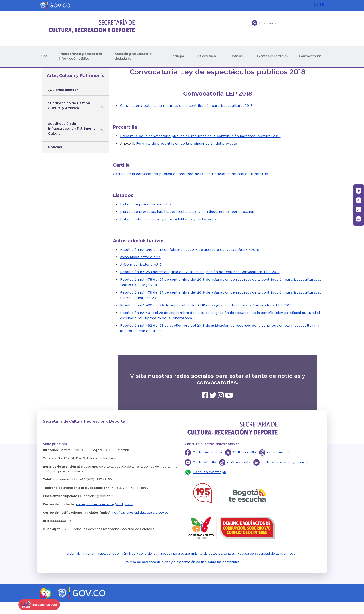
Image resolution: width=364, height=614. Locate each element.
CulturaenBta (245, 452)
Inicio (44, 56)
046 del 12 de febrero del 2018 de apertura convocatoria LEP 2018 (202, 250)
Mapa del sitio (108, 553)
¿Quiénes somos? (63, 90)
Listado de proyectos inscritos (146, 204)
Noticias (236, 56)
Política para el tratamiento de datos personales (198, 553)
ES (322, 4)
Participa (177, 56)
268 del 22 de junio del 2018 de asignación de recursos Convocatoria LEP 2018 (212, 272)
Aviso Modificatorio (137, 257)
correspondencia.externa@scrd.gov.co (105, 504)
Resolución (130, 250)
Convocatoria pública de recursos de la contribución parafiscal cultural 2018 (186, 105)
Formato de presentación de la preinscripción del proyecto (187, 143)
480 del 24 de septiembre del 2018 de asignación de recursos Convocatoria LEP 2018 (218, 305)
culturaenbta (279, 452)
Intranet (88, 553)
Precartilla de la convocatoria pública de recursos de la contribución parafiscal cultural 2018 (200, 136)
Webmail (73, 553)
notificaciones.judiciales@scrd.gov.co (140, 512)
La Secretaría (206, 56)
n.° (143, 250)
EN (316, 4)
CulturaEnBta (205, 462)
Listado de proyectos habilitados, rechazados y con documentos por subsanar (187, 212)
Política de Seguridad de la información (268, 553)
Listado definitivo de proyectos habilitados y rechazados (168, 219)
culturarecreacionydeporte (285, 462)
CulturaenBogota (207, 452)
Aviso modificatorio (137, 264)
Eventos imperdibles (272, 56)
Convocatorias (310, 56)
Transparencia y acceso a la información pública (80, 56)
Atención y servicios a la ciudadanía (133, 56)
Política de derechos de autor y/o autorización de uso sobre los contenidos (182, 562)
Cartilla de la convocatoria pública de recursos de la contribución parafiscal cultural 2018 (190, 174)
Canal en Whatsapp (209, 472)
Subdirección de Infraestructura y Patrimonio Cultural (72, 128)
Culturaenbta (239, 462)
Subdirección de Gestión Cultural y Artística (69, 106)
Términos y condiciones (139, 553)
